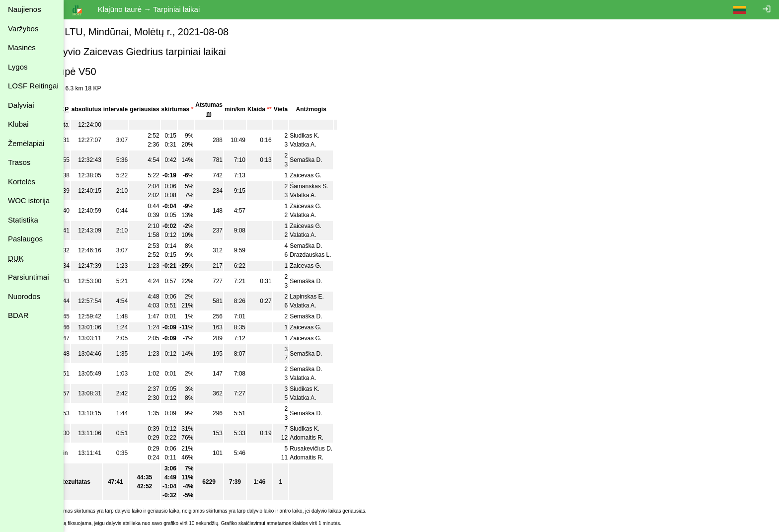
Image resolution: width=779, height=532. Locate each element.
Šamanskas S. (332, 186)
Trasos (19, 162)
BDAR (18, 315)
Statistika (23, 220)
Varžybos (23, 29)
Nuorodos (24, 296)
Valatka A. (326, 145)
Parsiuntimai (29, 277)
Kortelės (22, 182)
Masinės (22, 47)
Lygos (18, 67)
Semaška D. (329, 160)
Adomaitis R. (330, 438)
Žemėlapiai (26, 143)
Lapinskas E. (330, 297)
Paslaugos (25, 239)
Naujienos (25, 9)
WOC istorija (29, 200)
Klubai (18, 124)
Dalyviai (21, 105)
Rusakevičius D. (334, 449)
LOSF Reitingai (33, 86)
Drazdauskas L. (334, 255)
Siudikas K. (328, 136)
